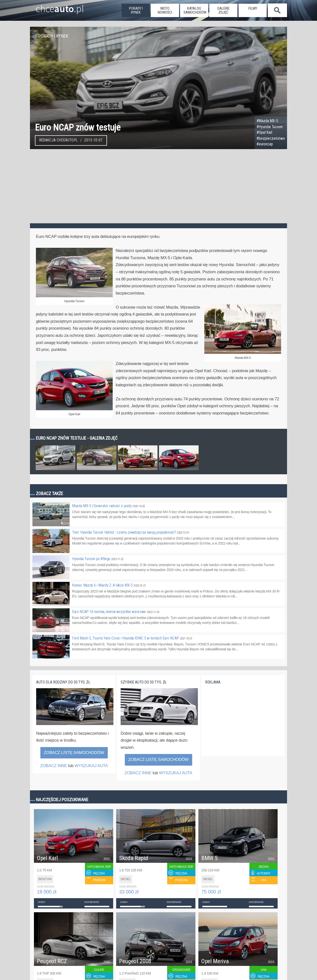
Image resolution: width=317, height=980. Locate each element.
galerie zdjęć (223, 10)
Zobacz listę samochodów (74, 753)
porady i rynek (136, 10)
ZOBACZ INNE (54, 766)
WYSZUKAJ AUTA (91, 766)
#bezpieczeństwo (271, 138)
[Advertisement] (158, 186)
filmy (253, 8)
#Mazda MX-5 (267, 121)
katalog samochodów (195, 10)
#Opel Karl (264, 133)
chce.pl (54, 7)
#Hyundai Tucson (270, 127)
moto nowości (165, 10)
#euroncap (265, 144)
